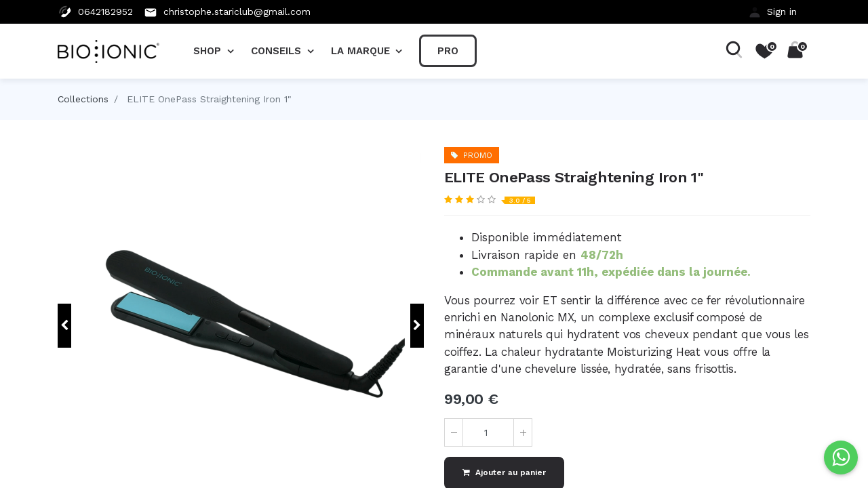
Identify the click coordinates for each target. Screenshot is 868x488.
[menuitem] (448, 51)
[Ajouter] (523, 432)
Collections (83, 99)
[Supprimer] (454, 432)
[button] (64, 326)
